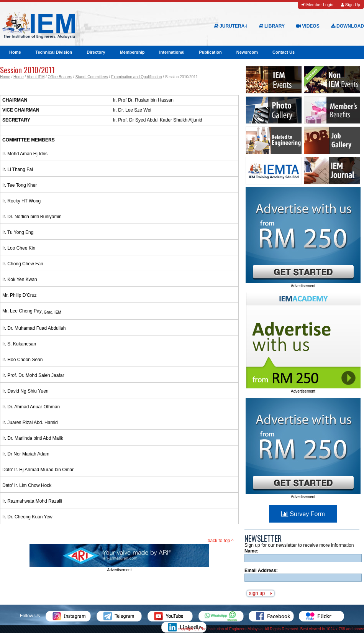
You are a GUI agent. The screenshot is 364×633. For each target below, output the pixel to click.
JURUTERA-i (231, 26)
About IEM (36, 77)
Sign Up (351, 5)
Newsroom (247, 52)
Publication (210, 52)
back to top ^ (221, 541)
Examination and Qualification (136, 77)
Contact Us (284, 52)
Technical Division (54, 52)
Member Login (317, 5)
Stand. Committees (92, 77)
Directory (96, 52)
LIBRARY (272, 26)
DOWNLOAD (348, 26)
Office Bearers (60, 77)
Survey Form (303, 514)
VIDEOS (308, 26)
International (172, 52)
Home (15, 52)
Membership (132, 52)
